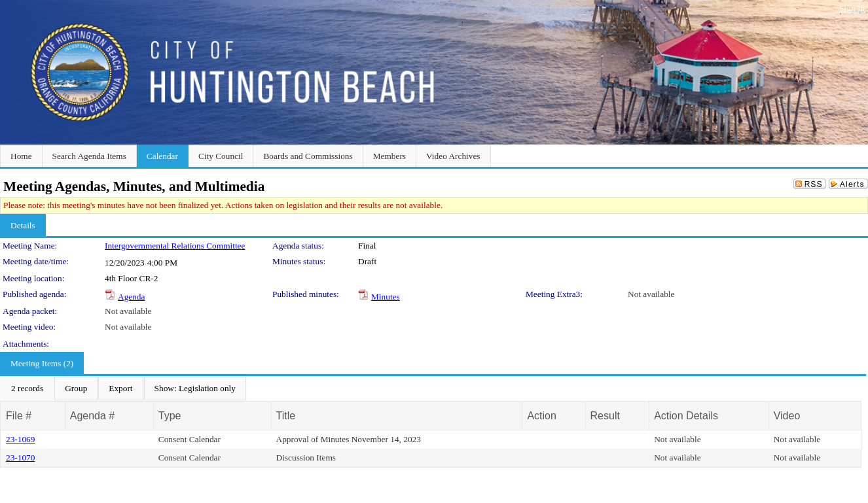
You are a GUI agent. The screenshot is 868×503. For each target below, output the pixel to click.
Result (605, 416)
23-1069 (20, 439)
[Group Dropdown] (76, 389)
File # (19, 416)
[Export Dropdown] (120, 389)
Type (170, 416)
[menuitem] (27, 389)
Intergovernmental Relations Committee (175, 246)
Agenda (131, 297)
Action (541, 416)
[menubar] (123, 389)
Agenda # (93, 416)
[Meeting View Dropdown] (195, 389)
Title (286, 416)
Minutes (386, 297)
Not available (651, 294)
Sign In (852, 8)
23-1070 (20, 458)
